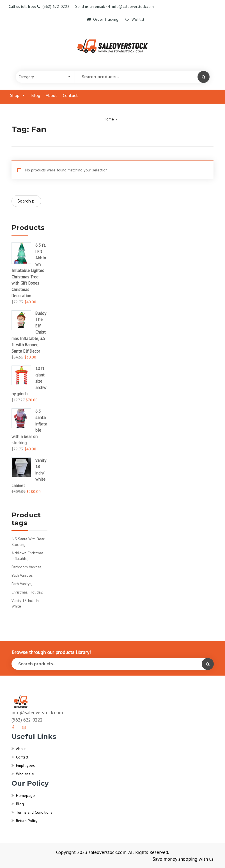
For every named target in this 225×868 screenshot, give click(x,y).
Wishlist (135, 19)
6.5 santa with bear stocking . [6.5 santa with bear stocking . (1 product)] (28, 542)
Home (109, 119)
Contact (70, 95)
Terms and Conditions (34, 812)
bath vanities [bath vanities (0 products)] (22, 575)
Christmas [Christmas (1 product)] (19, 592)
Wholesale (25, 774)
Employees (25, 765)
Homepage (25, 795)
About (51, 95)
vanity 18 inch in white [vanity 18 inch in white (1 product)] (25, 603)
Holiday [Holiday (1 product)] (36, 592)
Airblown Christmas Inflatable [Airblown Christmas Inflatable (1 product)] (27, 556)
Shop (18, 95)
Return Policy (27, 821)
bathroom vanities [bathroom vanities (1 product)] (27, 567)
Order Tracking (103, 19)
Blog (36, 95)
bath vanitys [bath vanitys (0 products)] (21, 584)
